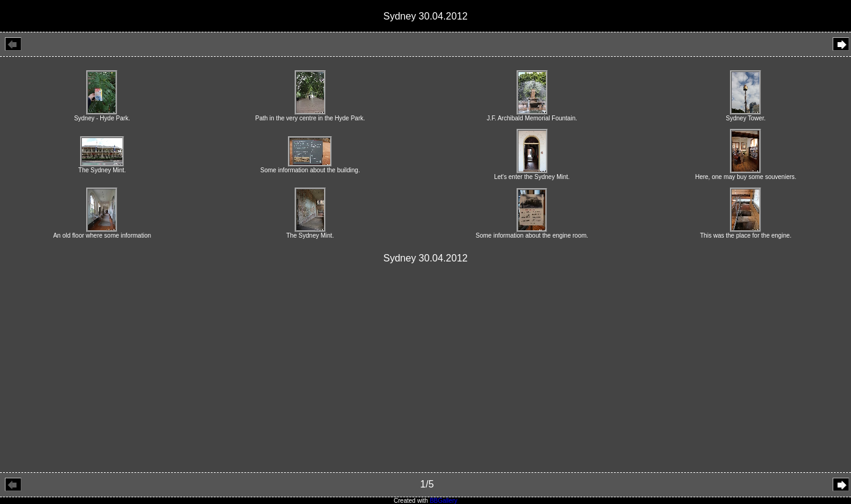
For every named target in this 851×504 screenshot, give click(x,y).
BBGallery (444, 501)
